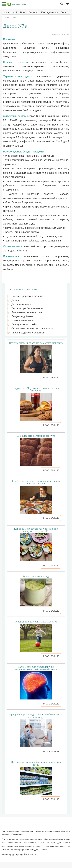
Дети (63, 13)
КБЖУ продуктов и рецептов (28, 333)
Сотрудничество (46, 825)
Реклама (63, 825)
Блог (23, 13)
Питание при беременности (27, 308)
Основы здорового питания (27, 296)
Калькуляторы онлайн (24, 324)
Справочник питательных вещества (32, 329)
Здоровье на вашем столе (27, 312)
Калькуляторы (49, 13)
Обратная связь (25, 825)
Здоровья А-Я (9, 13)
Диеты (15, 300)
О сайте (9, 825)
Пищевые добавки (22, 316)
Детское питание (21, 304)
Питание (33, 13)
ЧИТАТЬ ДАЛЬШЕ (51, 377)
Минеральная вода (22, 320)
